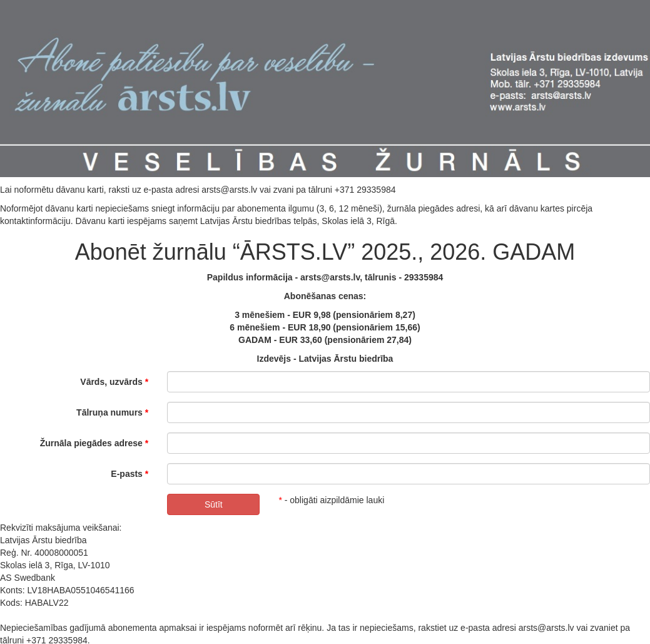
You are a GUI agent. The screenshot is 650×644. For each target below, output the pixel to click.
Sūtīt (214, 504)
